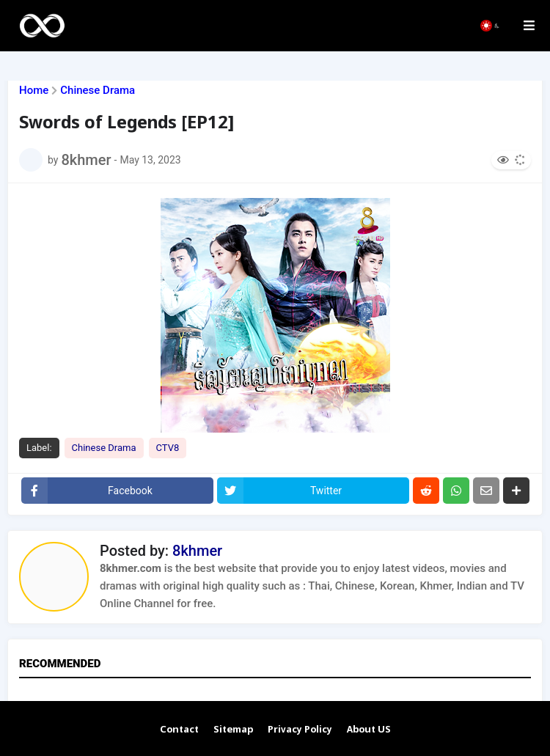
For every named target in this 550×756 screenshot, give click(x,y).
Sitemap (233, 730)
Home (34, 91)
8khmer (197, 551)
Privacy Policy (300, 730)
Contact (179, 730)
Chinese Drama (98, 91)
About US (369, 730)
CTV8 (168, 448)
